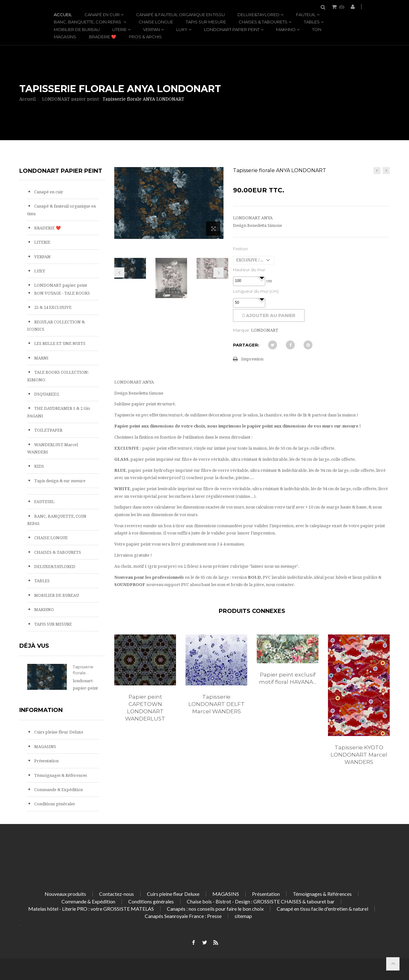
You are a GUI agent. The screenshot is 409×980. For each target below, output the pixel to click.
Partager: (246, 345)
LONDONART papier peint (232, 29)
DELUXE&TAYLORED (258, 15)
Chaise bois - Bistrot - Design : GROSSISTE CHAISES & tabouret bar (261, 901)
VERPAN (151, 29)
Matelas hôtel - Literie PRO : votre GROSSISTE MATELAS (91, 909)
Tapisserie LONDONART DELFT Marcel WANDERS (217, 704)
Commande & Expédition (58, 790)
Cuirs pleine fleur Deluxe (58, 732)
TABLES (312, 22)
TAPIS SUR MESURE (206, 22)
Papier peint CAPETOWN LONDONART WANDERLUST (145, 708)
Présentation (46, 761)
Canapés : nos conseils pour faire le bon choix (215, 909)
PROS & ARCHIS (145, 37)
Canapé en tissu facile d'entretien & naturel (322, 909)
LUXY (182, 29)
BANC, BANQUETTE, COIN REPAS (88, 22)
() (341, 7)
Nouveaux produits (65, 894)
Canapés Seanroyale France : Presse (183, 916)
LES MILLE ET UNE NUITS (59, 343)
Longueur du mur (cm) (256, 291)
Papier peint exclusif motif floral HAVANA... (288, 678)
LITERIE (120, 29)
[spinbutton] (249, 281)
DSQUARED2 (46, 394)
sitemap (243, 916)
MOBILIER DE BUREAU (77, 29)
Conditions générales (54, 804)
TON (317, 29)
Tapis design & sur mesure (59, 481)
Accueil (63, 15)
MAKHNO (286, 29)
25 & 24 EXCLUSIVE (52, 307)
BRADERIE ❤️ (103, 37)
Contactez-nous (116, 894)
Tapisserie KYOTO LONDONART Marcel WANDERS (359, 755)
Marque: (242, 330)
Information (41, 710)
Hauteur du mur (249, 270)
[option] (145, 685)
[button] (262, 278)
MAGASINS (65, 37)
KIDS (39, 466)
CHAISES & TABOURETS (263, 22)
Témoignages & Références (60, 775)
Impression (252, 359)
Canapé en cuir (102, 15)
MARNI (41, 358)
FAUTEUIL (306, 15)
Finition (240, 249)
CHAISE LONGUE (156, 22)
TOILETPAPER (48, 430)
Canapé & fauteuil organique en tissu (180, 15)
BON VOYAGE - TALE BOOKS (62, 293)
